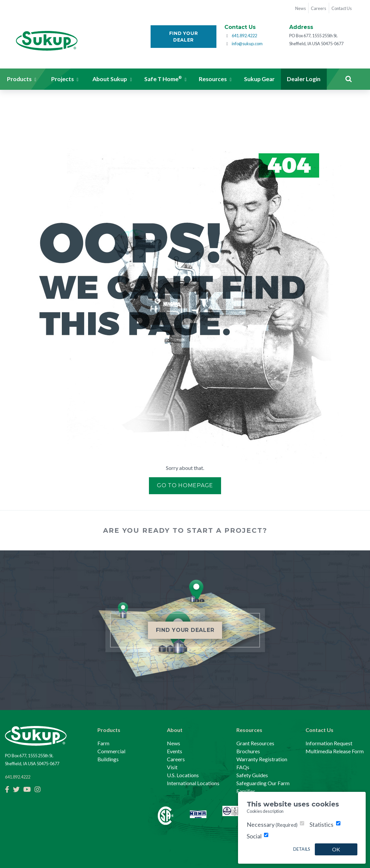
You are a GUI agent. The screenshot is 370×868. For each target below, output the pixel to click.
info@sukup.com (247, 44)
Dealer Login (304, 79)
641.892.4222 (244, 36)
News (174, 743)
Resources (249, 730)
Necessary (272, 824)
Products (109, 730)
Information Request (329, 743)
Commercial (111, 751)
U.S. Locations (183, 775)
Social (254, 836)
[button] (22, 79)
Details (302, 849)
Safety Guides (252, 775)
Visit (172, 767)
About (175, 730)
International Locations (193, 783)
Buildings (108, 759)
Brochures (248, 751)
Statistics (321, 824)
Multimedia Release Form (335, 751)
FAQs (243, 767)
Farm (103, 743)
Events (175, 751)
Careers (176, 759)
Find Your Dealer (184, 37)
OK (336, 849)
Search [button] (348, 79)
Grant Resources (255, 743)
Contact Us (319, 730)
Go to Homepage (185, 485)
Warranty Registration (262, 759)
